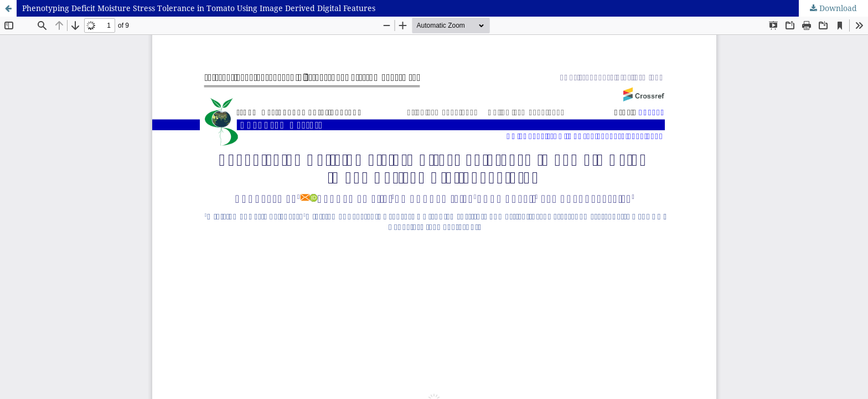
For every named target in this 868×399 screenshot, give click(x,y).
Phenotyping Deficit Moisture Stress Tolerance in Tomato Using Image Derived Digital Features (199, 8)
